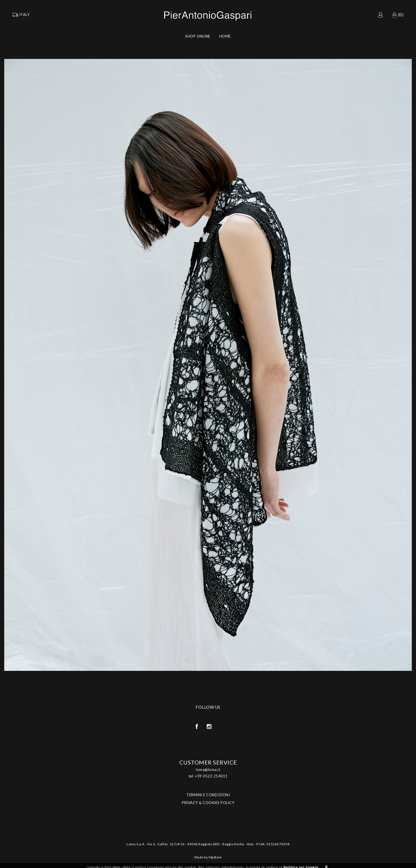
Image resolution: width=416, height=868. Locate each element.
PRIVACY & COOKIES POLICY (208, 803)
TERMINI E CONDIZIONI (208, 795)
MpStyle (215, 857)
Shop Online (198, 36)
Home (225, 36)
